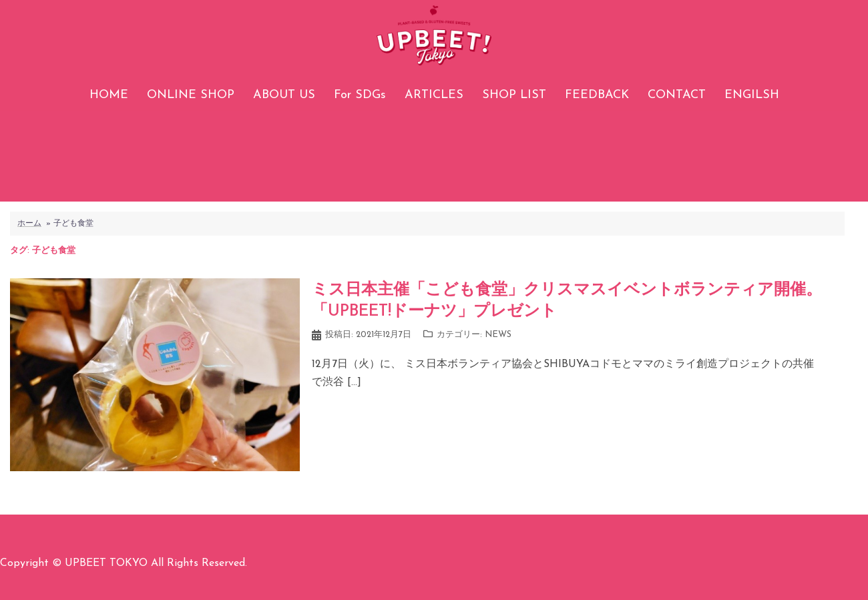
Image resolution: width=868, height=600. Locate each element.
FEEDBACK (597, 95)
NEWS (498, 335)
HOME (109, 95)
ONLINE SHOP (191, 95)
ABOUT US (284, 95)
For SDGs (360, 95)
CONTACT (677, 95)
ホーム (29, 224)
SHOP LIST (514, 95)
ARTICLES (434, 95)
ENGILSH (752, 95)
